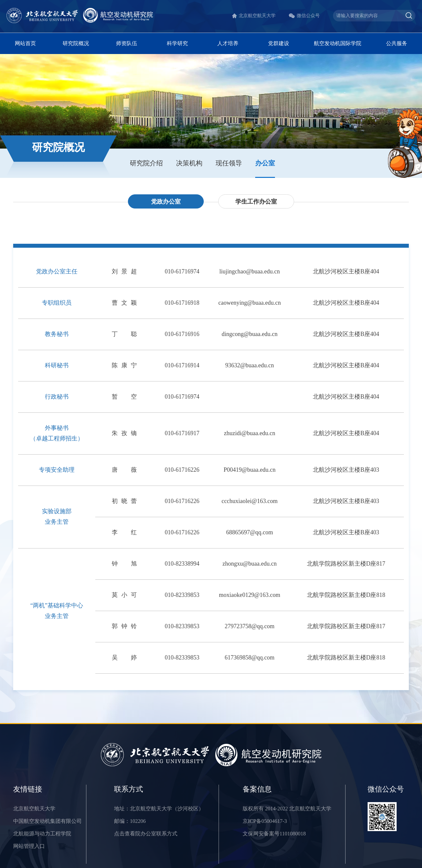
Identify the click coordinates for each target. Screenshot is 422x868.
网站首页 (25, 43)
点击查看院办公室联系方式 (146, 834)
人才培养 (228, 43)
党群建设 (279, 43)
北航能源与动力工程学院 (42, 834)
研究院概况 (76, 43)
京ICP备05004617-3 (265, 821)
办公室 (265, 163)
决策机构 (189, 163)
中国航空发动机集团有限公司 (47, 821)
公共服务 (397, 43)
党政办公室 (166, 202)
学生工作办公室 (256, 202)
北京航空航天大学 (257, 16)
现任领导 (229, 163)
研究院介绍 (146, 163)
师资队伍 (127, 43)
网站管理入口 (29, 846)
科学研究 (177, 43)
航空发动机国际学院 (338, 43)
